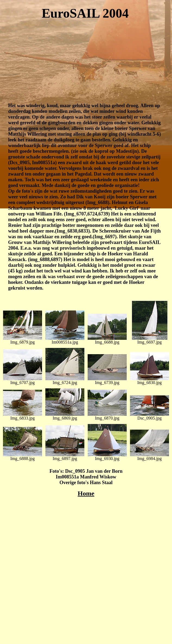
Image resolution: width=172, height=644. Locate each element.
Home (86, 493)
